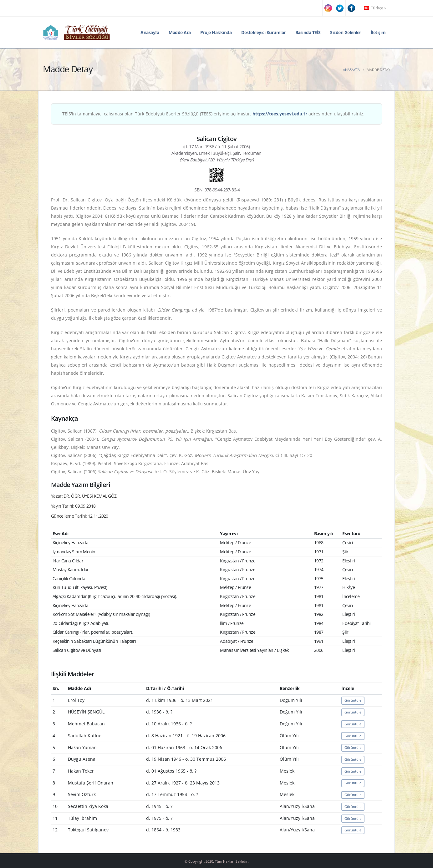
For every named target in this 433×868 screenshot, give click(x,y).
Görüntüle (353, 700)
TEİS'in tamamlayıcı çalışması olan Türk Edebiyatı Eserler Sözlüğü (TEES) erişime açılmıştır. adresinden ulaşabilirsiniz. (213, 114)
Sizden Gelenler (346, 32)
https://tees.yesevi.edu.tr (280, 114)
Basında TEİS (308, 32)
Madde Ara (180, 32)
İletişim (378, 32)
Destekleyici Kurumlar (263, 32)
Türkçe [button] (375, 8)
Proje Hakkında (216, 32)
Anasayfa (150, 32)
